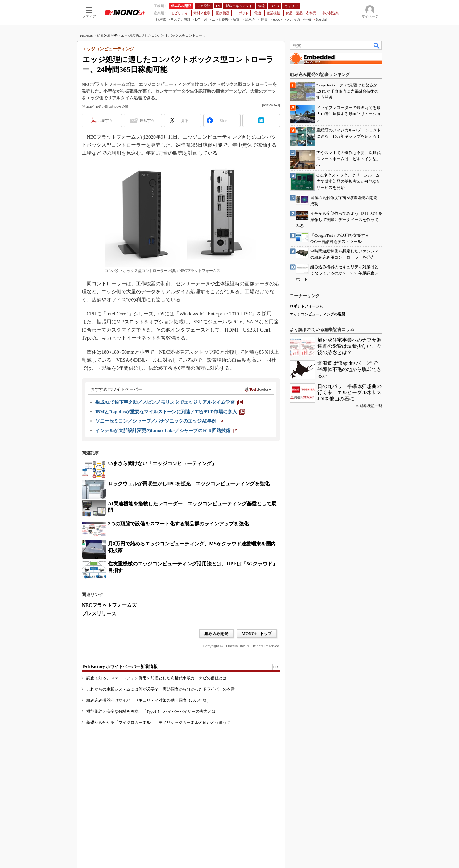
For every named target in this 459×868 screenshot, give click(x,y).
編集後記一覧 (371, 406)
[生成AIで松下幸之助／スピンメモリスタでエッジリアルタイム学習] (169, 402)
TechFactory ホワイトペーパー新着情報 (120, 667)
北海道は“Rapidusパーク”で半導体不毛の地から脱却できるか (349, 369)
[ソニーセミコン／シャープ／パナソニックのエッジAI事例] (160, 421)
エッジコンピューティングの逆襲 (317, 314)
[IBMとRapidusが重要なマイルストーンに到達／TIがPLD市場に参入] (170, 412)
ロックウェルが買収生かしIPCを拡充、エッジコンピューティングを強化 (189, 484)
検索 (377, 45)
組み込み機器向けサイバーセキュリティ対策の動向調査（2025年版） (149, 700)
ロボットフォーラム (306, 306)
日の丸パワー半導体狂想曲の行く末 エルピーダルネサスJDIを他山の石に (349, 392)
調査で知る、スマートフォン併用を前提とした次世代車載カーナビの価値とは (157, 678)
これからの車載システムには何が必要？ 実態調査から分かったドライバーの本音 (161, 689)
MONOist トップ (257, 634)
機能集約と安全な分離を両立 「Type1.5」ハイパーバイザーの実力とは (151, 711)
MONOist (87, 35)
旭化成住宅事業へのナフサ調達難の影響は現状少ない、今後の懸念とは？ (349, 346)
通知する (147, 120)
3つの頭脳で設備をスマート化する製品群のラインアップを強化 (178, 524)
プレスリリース (99, 613)
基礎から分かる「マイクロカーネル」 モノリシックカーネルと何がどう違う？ (159, 722)
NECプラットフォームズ (109, 605)
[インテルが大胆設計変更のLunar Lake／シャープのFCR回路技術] (167, 431)
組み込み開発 (107, 35)
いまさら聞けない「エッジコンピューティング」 (162, 463)
